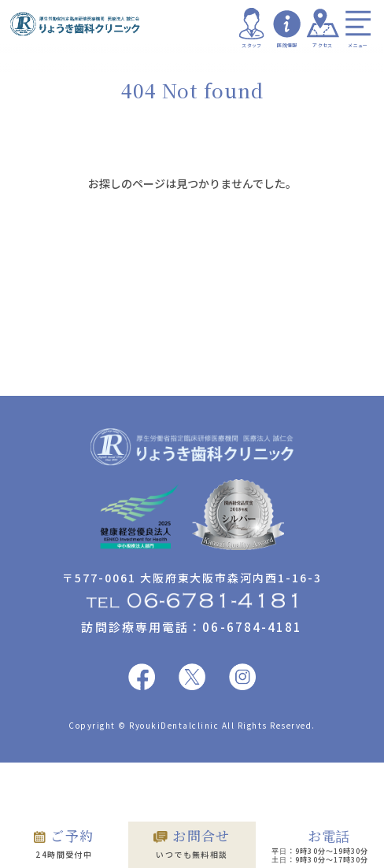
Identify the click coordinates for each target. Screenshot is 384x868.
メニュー (358, 28)
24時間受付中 (64, 843)
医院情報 (287, 28)
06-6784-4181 (252, 627)
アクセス (323, 28)
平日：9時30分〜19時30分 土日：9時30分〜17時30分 (320, 846)
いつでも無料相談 (192, 843)
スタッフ (252, 28)
